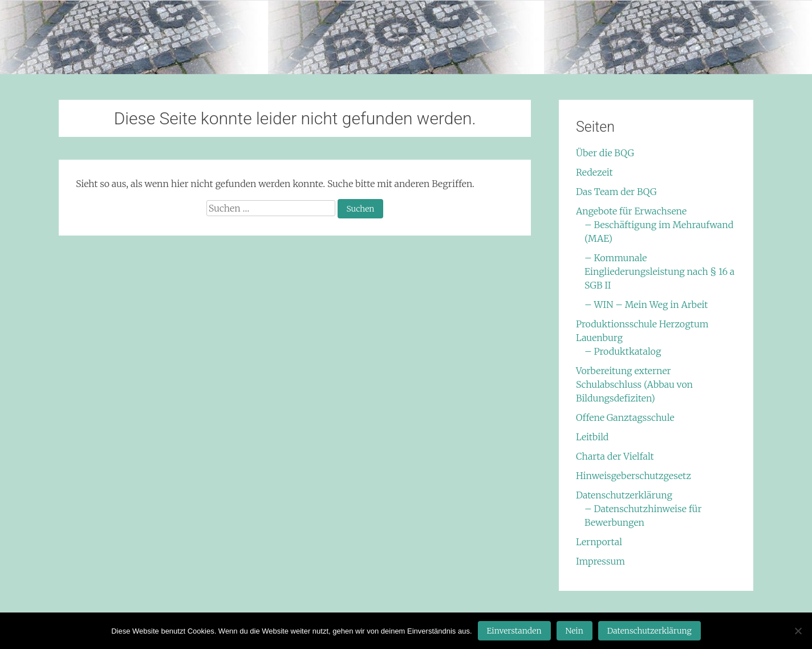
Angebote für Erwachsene (631, 211)
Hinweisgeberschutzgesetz (634, 476)
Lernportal (599, 542)
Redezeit (594, 172)
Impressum (600, 561)
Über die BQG (605, 153)
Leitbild (592, 437)
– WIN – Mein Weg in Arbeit (646, 305)
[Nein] (798, 631)
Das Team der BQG (616, 192)
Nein (575, 631)
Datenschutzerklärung (624, 495)
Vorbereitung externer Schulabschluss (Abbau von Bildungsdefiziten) (634, 384)
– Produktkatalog (623, 351)
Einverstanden (514, 631)
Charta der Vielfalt (615, 456)
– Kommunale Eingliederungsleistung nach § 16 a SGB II (659, 271)
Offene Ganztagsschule (625, 417)
